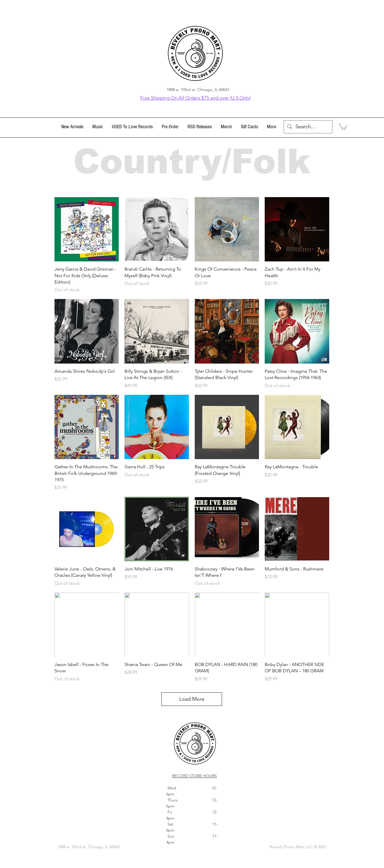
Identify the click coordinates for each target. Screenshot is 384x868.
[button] (98, 127)
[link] (343, 126)
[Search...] (308, 127)
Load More (192, 699)
